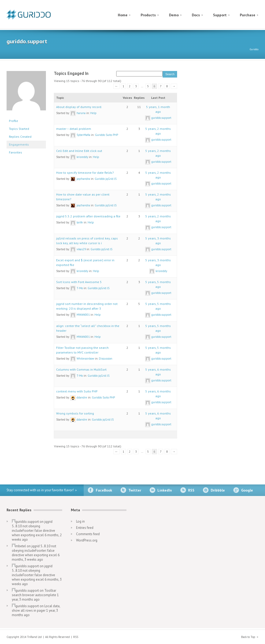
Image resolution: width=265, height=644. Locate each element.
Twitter (135, 490)
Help (93, 113)
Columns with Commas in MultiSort (81, 369)
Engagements (19, 144)
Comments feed (88, 534)
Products (148, 15)
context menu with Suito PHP (77, 391)
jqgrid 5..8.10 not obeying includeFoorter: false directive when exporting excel (33, 528)
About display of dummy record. (79, 107)
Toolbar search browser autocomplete (34, 593)
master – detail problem (74, 129)
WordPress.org (87, 540)
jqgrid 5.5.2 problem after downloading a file (88, 216)
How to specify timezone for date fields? (85, 173)
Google (247, 490)
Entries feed (85, 528)
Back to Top (248, 637)
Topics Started (19, 129)
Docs (196, 15)
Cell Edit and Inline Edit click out (79, 151)
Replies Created (20, 137)
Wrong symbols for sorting (75, 413)
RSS (191, 490)
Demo (174, 15)
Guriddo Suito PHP (107, 135)
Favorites (15, 152)
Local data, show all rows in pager (36, 608)
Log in (80, 521)
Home (123, 15)
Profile (14, 121)
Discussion (106, 359)
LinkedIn (165, 490)
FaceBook (104, 490)
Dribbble (218, 490)
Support (220, 15)
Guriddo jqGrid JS (106, 179)
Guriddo (254, 49)
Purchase (248, 15)
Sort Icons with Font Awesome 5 (79, 282)
